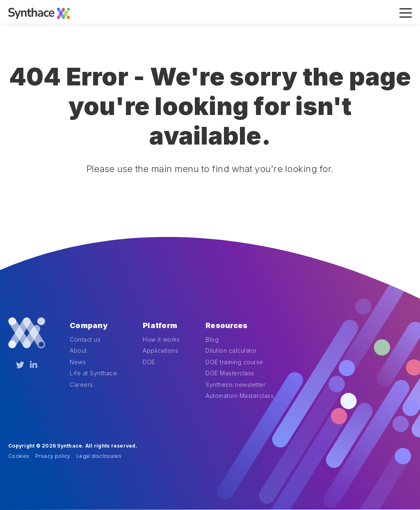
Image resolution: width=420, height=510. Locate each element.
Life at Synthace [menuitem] (93, 373)
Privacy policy (53, 456)
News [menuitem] (78, 362)
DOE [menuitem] (149, 362)
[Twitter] (20, 365)
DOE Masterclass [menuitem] (230, 373)
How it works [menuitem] (161, 339)
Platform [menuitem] (160, 325)
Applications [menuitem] (160, 350)
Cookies (19, 456)
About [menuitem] (78, 350)
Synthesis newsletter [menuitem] (235, 385)
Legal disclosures (99, 456)
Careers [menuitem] (81, 385)
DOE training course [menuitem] (234, 362)
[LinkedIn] (34, 365)
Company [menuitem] (89, 325)
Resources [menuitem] (226, 325)
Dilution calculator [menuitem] (231, 350)
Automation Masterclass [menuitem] (240, 396)
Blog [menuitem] (212, 339)
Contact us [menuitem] (85, 339)
